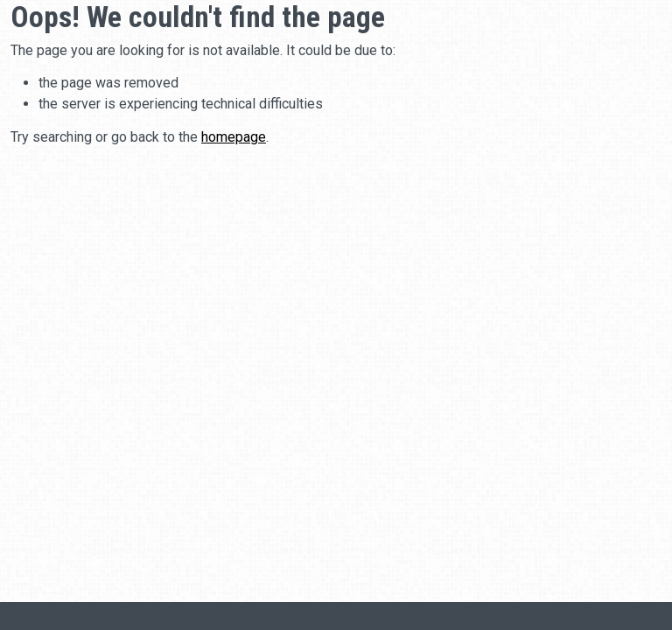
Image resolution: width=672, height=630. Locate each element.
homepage (234, 137)
